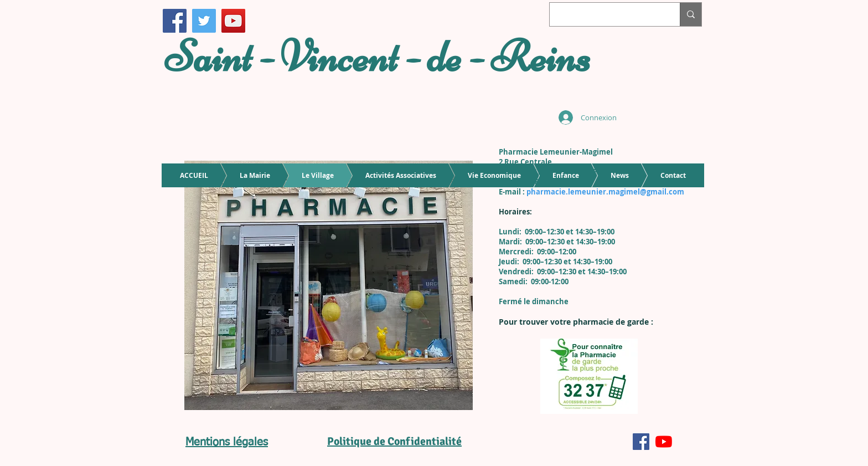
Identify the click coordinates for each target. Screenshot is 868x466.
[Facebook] (175, 21)
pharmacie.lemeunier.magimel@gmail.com (605, 192)
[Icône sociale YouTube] (233, 21)
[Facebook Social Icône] (641, 442)
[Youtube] (664, 442)
